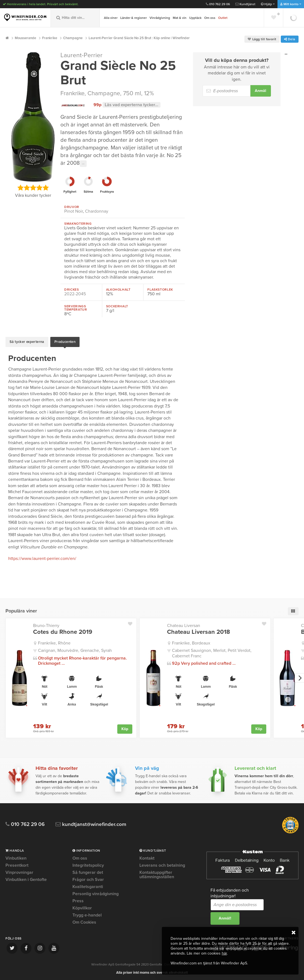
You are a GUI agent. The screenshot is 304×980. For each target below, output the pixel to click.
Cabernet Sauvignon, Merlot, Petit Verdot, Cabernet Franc (212, 652)
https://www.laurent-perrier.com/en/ (42, 557)
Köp (125, 728)
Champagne (104, 93)
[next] (299, 677)
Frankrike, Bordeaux (191, 642)
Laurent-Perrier (81, 55)
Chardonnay (97, 211)
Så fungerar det (88, 871)
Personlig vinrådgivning (96, 893)
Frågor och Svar (88, 878)
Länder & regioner (134, 18)
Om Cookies (84, 921)
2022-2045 (75, 294)
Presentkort (17, 864)
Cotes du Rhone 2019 (63, 631)
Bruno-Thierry (46, 625)
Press (78, 900)
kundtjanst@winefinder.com (91, 823)
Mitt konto (291, 4)
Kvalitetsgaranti (88, 886)
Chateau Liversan (184, 625)
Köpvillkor (82, 907)
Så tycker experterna (27, 341)
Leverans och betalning (162, 864)
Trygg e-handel (87, 914)
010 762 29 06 (218, 4)
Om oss (210, 18)
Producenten (65, 341)
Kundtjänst (245, 4)
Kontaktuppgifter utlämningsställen (157, 874)
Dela (290, 39)
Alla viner (111, 18)
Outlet (223, 18)
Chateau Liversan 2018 (198, 631)
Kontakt (147, 857)
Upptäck (195, 18)
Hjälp (268, 4)
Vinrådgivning (160, 18)
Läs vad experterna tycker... (131, 105)
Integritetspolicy (88, 864)
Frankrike (72, 93)
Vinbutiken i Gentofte (26, 878)
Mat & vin (180, 18)
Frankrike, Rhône (54, 642)
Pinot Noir (74, 211)
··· (83, 164)
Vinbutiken (16, 857)
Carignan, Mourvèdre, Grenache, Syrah (75, 649)
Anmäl (261, 91)
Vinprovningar (19, 871)
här (224, 953)
